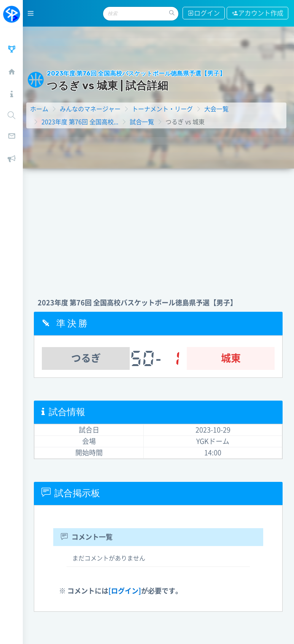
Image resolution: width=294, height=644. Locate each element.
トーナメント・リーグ (163, 109)
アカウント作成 (257, 13)
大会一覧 (217, 109)
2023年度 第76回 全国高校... (80, 122)
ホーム (40, 109)
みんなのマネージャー (91, 109)
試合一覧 (142, 122)
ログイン (204, 13)
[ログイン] (125, 590)
